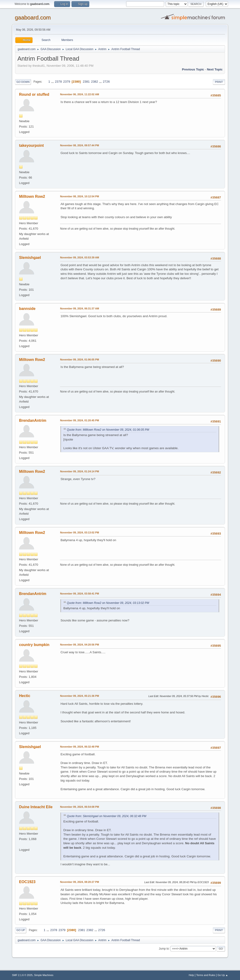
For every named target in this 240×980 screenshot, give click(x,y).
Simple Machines (44, 975)
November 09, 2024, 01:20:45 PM (79, 420)
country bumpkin (34, 645)
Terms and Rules (206, 975)
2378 (58, 82)
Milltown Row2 (32, 196)
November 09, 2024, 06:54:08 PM (79, 807)
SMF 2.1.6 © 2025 (22, 975)
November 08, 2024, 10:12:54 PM (79, 196)
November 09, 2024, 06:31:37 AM (79, 308)
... (53, 82)
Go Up (21, 930)
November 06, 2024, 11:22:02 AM (79, 94)
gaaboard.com (33, 17)
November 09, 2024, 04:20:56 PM (79, 645)
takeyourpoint (31, 145)
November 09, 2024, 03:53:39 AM (79, 257)
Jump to (164, 948)
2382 (94, 82)
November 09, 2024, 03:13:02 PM (79, 532)
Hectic (25, 696)
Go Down (23, 82)
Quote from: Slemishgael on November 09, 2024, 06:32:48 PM (107, 816)
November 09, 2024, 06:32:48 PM (79, 747)
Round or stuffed (34, 94)
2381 (86, 82)
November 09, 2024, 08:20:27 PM (79, 882)
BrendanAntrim (33, 420)
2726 (106, 82)
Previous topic (193, 69)
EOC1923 (27, 882)
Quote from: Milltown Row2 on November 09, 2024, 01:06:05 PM (108, 430)
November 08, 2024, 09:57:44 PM (79, 145)
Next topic (215, 69)
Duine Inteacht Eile (36, 807)
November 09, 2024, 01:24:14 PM (79, 471)
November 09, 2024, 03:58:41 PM (79, 594)
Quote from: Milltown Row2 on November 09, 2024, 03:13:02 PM (108, 603)
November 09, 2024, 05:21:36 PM (79, 696)
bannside (27, 309)
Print (219, 82)
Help (191, 975)
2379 (67, 82)
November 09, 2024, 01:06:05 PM (79, 360)
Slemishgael (30, 258)
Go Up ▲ (223, 975)
